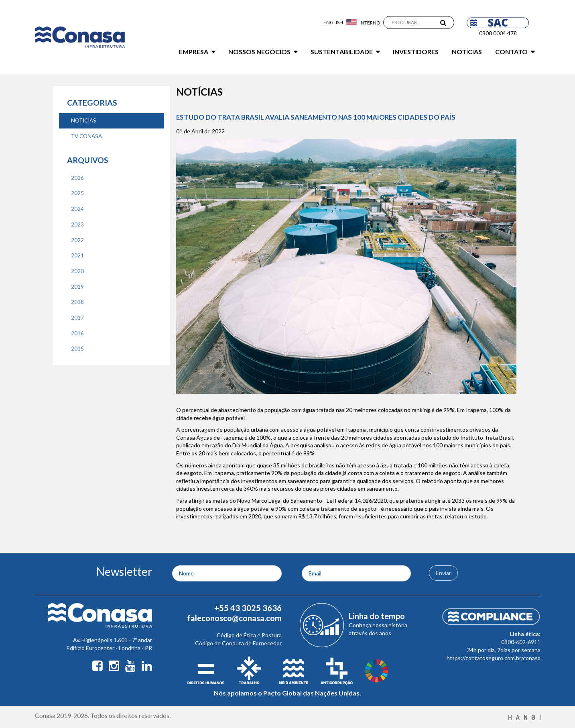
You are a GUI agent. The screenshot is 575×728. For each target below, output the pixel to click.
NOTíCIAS (84, 120)
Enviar (443, 573)
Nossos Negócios (259, 52)
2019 (77, 287)
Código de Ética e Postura (249, 635)
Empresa (194, 52)
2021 (77, 255)
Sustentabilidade (342, 52)
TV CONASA (86, 136)
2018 (77, 302)
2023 (77, 224)
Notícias (467, 52)
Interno (370, 23)
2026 (77, 178)
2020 (77, 271)
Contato (511, 52)
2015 (77, 349)
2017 (77, 318)
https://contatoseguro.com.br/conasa (494, 658)
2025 (77, 193)
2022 (77, 240)
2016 (77, 333)
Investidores (416, 52)
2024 (77, 209)
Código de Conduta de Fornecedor (238, 643)
